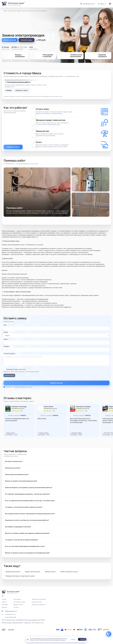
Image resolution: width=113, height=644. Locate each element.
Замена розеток (50, 572)
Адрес (6, 339)
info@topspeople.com (11, 611)
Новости (4, 602)
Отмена (73, 639)
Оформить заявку (13, 147)
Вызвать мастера (10, 40)
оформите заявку (62, 112)
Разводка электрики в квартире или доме (20, 576)
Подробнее (62, 640)
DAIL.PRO (11, 630)
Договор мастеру (37, 602)
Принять (82, 639)
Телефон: (7, 346)
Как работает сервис (19, 602)
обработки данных (26, 387)
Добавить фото (9, 375)
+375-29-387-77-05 (10, 614)
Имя (5, 325)
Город (6, 332)
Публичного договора (68, 61)
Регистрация (17, 599)
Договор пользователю (38, 605)
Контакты (16, 607)
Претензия (5, 605)
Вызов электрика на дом (69, 572)
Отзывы (4, 599)
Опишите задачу (9, 354)
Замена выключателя (13, 572)
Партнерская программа (39, 599)
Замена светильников (32, 572)
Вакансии (4, 607)
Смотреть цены (27, 40)
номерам (46, 112)
